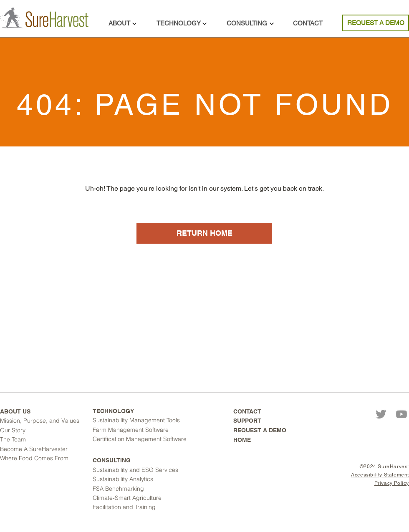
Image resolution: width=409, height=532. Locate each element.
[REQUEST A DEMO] (376, 23)
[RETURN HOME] (204, 233)
